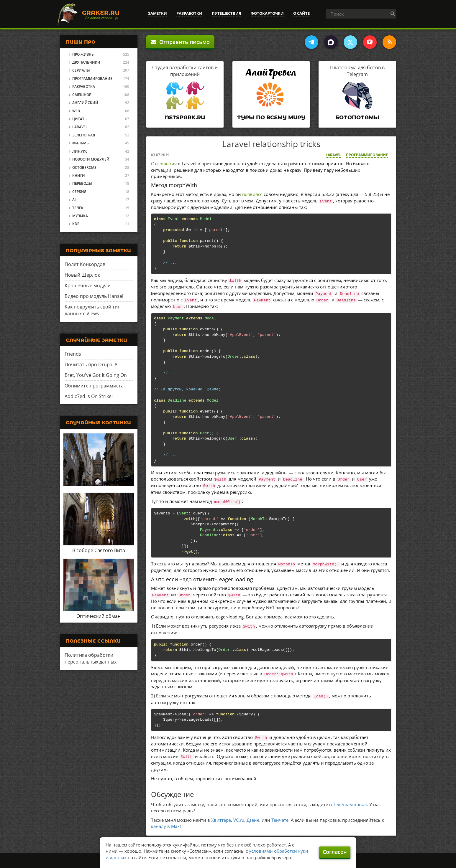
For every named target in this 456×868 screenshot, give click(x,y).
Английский (85, 103)
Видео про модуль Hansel (94, 296)
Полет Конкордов (85, 264)
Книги (79, 175)
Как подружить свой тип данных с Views (93, 310)
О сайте (301, 13)
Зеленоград (84, 135)
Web (76, 111)
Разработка (84, 86)
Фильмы (81, 143)
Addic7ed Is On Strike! (89, 396)
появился (252, 194)
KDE (76, 224)
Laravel (333, 155)
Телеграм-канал (350, 804)
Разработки (189, 13)
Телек (78, 208)
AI (74, 200)
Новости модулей (91, 159)
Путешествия (227, 13)
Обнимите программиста (94, 386)
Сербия (79, 192)
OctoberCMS (84, 168)
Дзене (253, 820)
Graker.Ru (101, 13)
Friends (73, 354)
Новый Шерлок (82, 275)
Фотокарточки (267, 13)
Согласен (335, 852)
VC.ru (239, 820)
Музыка (80, 216)
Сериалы (81, 70)
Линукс (80, 151)
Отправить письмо (180, 42)
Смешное (82, 95)
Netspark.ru (185, 118)
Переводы (82, 183)
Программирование (367, 155)
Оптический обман (99, 616)
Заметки (158, 13)
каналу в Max (165, 826)
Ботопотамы (357, 118)
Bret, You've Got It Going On (96, 375)
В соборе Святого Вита (99, 550)
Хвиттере (221, 820)
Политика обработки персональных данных (91, 658)
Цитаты (80, 119)
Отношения (164, 164)
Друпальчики (86, 62)
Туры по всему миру (271, 118)
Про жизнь (83, 54)
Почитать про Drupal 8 (91, 364)
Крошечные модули (88, 286)
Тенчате (280, 820)
